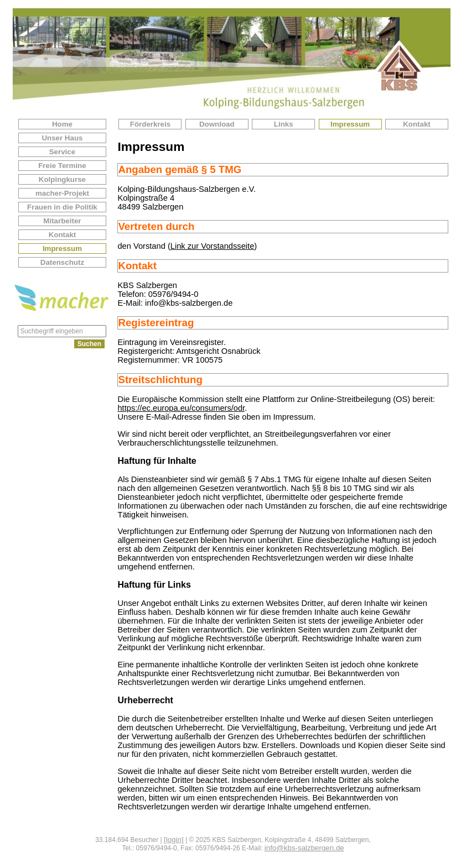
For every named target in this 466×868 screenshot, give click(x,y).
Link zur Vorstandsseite (213, 246)
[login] (174, 840)
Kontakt (63, 235)
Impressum (62, 249)
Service (62, 152)
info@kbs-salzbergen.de (304, 848)
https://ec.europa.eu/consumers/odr (181, 408)
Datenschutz (62, 262)
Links (284, 124)
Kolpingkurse (62, 179)
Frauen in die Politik (62, 207)
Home (62, 124)
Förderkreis (150, 124)
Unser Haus (62, 138)
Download (217, 124)
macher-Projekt (62, 193)
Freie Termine (62, 166)
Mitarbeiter (62, 221)
